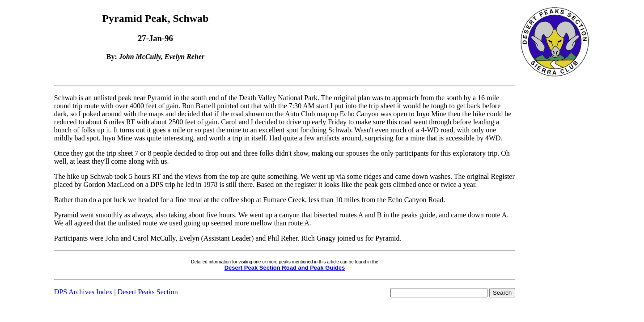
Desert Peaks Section (148, 292)
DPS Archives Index (83, 292)
